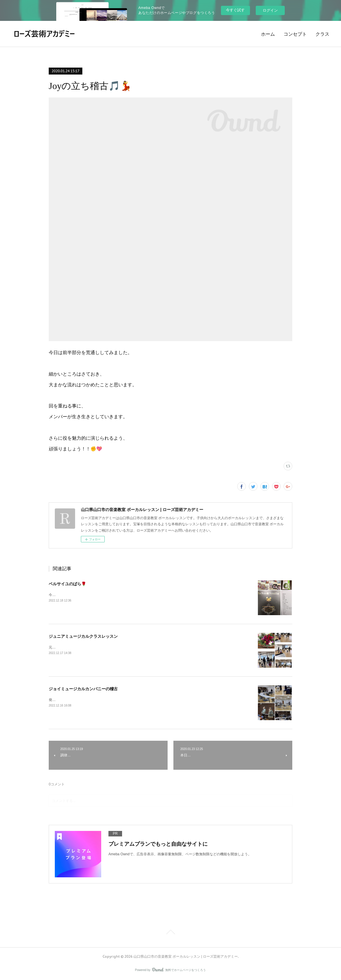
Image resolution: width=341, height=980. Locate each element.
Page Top (170, 933)
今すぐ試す (235, 10)
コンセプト (295, 34)
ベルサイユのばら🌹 (67, 584)
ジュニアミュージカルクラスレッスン (83, 636)
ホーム (268, 34)
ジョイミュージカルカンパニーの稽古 (83, 689)
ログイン (270, 10)
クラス (322, 34)
